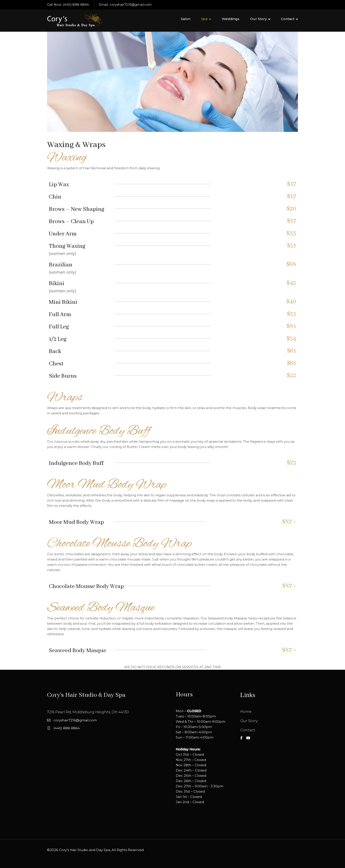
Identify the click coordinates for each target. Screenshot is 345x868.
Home (246, 712)
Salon (186, 19)
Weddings (231, 19)
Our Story (258, 19)
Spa (204, 19)
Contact (288, 19)
